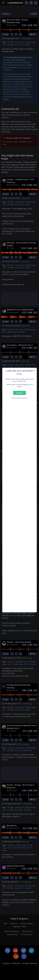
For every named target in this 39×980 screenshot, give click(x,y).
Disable (19, 393)
